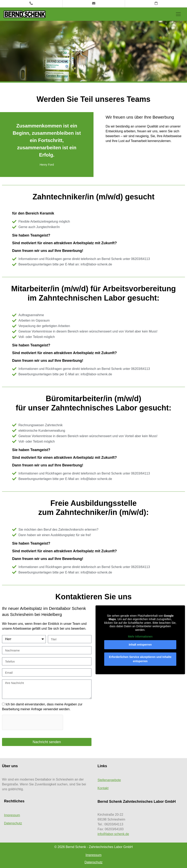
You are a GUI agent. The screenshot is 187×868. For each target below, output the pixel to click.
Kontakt (103, 788)
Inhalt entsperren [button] (140, 645)
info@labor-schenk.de (113, 834)
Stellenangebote (109, 780)
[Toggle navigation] (178, 14)
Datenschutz (13, 823)
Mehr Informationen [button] (140, 637)
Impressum (12, 815)
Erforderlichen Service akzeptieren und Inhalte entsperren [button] (140, 659)
